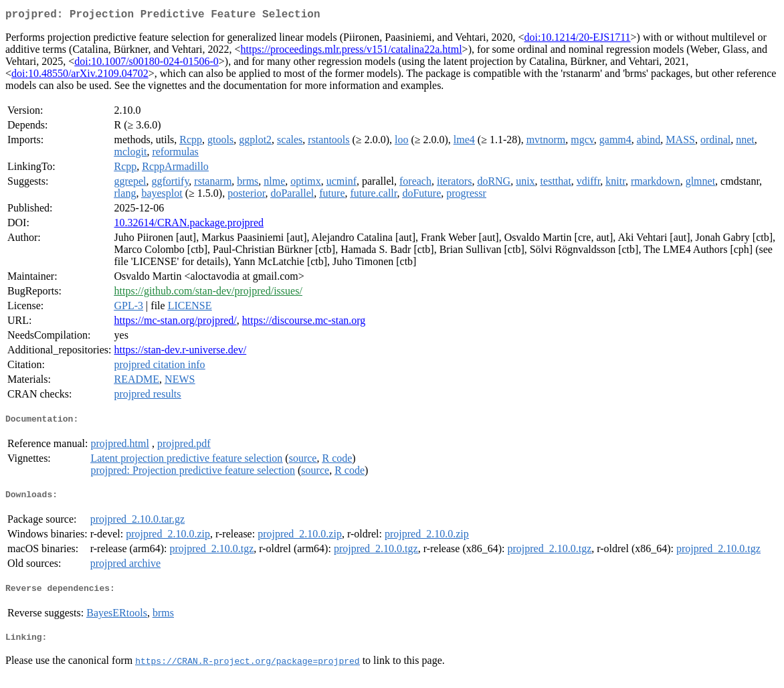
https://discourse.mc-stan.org (304, 323)
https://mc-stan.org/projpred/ (176, 323)
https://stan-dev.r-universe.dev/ (181, 352)
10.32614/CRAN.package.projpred (189, 225)
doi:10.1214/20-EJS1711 (578, 40)
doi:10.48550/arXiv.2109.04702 (80, 76)
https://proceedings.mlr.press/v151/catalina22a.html (352, 52)
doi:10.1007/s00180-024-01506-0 (146, 64)
